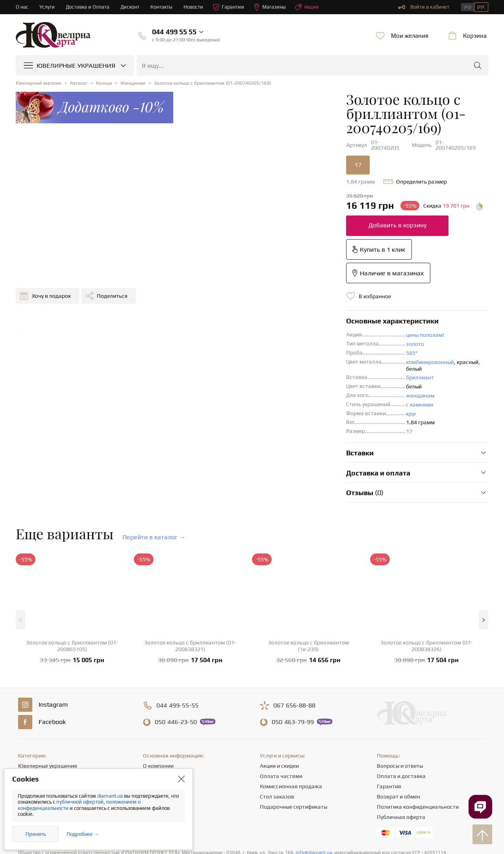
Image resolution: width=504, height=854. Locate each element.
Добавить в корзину (243, 205)
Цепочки (29, 723)
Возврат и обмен (398, 723)
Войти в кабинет (424, 7)
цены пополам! (271, 268)
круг (257, 340)
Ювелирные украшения (48, 692)
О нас (22, 7)
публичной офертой (80, 802)
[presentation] (252, 834)
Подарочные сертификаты (294, 733)
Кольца (27, 702)
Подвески (31, 733)
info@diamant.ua (314, 779)
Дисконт (131, 7)
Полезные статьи (165, 743)
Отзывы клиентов (165, 754)
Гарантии (230, 7)
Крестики (30, 754)
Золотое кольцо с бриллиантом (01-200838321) (190, 572)
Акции (309, 7)
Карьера (154, 723)
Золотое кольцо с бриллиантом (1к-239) (309, 572)
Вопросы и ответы (400, 692)
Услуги (47, 7)
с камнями (265, 331)
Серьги (27, 713)
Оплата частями (281, 702)
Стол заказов (277, 723)
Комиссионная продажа (291, 713)
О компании (158, 692)
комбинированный (276, 295)
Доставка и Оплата (88, 7)
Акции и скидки (279, 692)
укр (468, 6)
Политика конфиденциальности (418, 733)
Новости (195, 7)
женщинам (266, 322)
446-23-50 (176, 648)
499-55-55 (177, 632)
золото (261, 277)
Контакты (163, 7)
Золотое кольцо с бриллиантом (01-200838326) (426, 572)
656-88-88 (294, 632)
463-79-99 (293, 648)
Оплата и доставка (401, 702)
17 (204, 145)
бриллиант (266, 304)
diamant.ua (111, 796)
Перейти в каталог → (154, 463)
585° (258, 286)
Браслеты (30, 743)
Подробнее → (83, 834)
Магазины (271, 7)
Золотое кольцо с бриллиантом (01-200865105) (72, 572)
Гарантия (389, 713)
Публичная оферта (401, 743)
